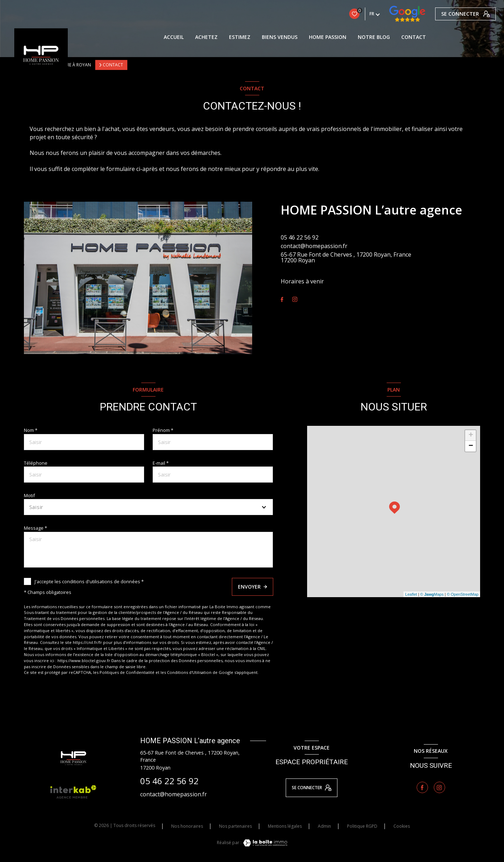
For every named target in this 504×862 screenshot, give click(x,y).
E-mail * (161, 463)
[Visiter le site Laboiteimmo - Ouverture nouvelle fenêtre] (264, 843)
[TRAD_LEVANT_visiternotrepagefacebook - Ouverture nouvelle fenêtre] (282, 300)
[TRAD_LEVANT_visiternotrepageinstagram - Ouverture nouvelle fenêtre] (295, 299)
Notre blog (374, 37)
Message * (35, 528)
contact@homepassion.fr (314, 246)
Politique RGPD (362, 826)
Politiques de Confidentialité (127, 672)
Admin (324, 826)
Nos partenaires (235, 826)
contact (414, 37)
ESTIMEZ (240, 37)
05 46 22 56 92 (300, 237)
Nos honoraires (187, 826)
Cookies (402, 826)
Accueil (174, 37)
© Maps (432, 594)
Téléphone (36, 463)
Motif (29, 495)
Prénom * (163, 430)
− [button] (471, 446)
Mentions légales (285, 826)
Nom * (31, 430)
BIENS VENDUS (280, 37)
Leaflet (411, 594)
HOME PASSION (328, 37)
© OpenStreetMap (463, 594)
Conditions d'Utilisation (189, 672)
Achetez (206, 37)
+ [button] (471, 435)
